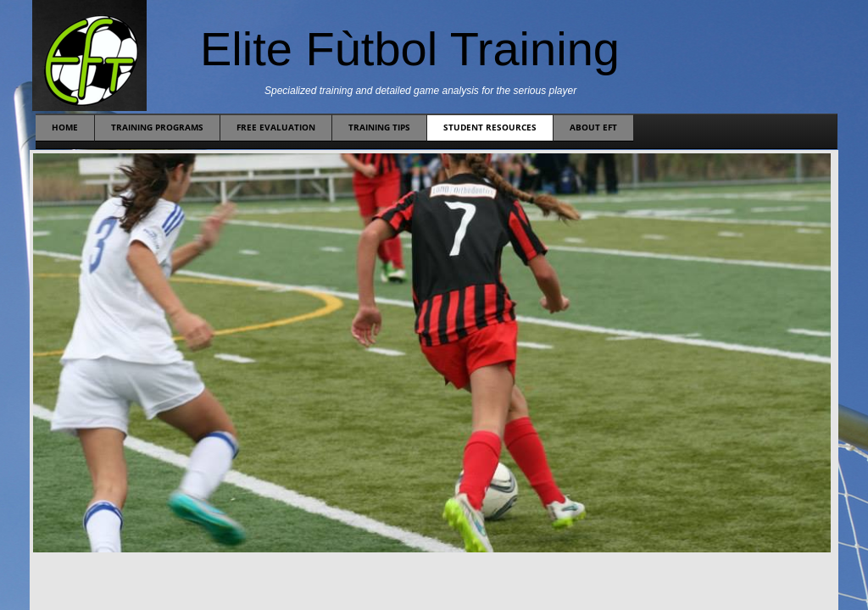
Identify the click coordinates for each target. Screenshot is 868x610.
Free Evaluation (276, 127)
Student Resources (490, 127)
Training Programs (157, 127)
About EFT (593, 127)
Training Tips (379, 127)
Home (65, 127)
